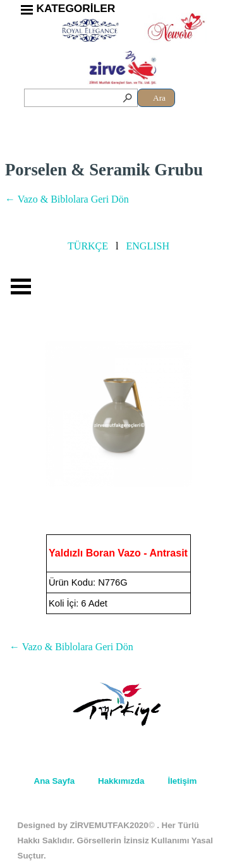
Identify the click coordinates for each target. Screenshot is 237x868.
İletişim (182, 781)
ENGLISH (148, 246)
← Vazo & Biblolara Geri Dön (67, 199)
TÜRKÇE (88, 246)
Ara (159, 98)
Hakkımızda (121, 781)
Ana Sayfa (54, 781)
